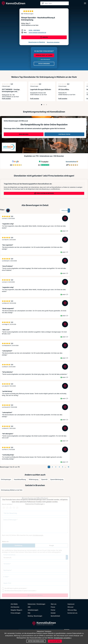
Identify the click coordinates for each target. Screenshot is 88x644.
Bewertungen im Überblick (37, 42)
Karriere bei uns (72, 613)
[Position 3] (46, 105)
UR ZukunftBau (64, 89)
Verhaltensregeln (33, 610)
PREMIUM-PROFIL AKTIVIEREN (44, 55)
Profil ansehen (14, 99)
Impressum (71, 604)
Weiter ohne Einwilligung (36, 641)
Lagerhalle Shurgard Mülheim (41, 89)
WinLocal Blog (72, 610)
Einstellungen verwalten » (63, 638)
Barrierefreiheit (55, 616)
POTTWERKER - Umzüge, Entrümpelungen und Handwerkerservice (11, 91)
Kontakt (53, 613)
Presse (53, 607)
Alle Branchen (15, 607)
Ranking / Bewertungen (35, 616)
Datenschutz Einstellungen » (35, 504)
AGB (29, 607)
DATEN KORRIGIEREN (44, 64)
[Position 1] (42, 105)
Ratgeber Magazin (16, 610)
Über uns (54, 604)
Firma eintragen (16, 613)
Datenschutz (32, 604)
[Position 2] (44, 105)
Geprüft (64, 231)
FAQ (29, 613)
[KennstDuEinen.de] (13, 3)
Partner (53, 610)
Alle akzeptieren (55, 641)
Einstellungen (41, 604)
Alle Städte (14, 604)
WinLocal (70, 607)
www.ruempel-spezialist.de (37, 32)
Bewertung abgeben (53, 42)
